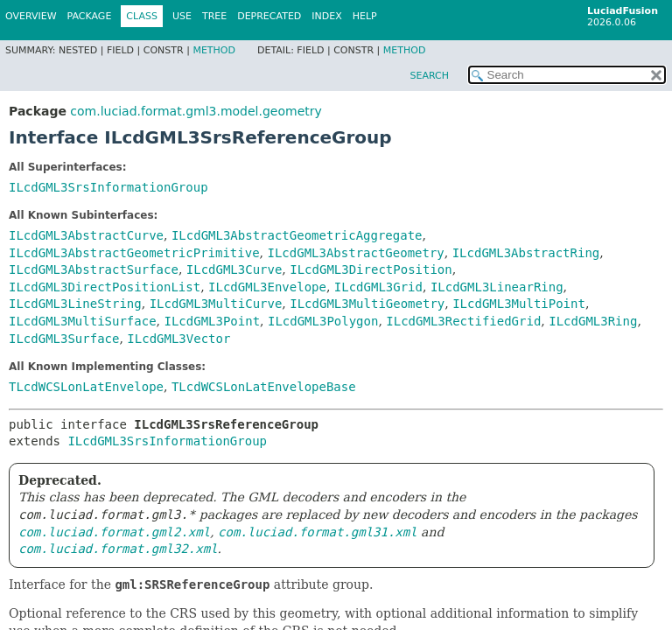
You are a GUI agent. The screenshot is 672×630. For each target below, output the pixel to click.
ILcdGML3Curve (234, 269)
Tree (214, 16)
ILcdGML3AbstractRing (526, 253)
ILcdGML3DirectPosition (371, 269)
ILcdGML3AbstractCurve (86, 235)
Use (182, 16)
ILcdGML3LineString (75, 304)
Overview (31, 16)
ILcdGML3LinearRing (497, 287)
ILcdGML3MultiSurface (83, 321)
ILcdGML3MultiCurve (216, 304)
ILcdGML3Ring (593, 321)
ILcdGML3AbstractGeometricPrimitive (134, 253)
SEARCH (429, 76)
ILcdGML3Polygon (323, 321)
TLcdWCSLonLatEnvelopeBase (264, 387)
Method (214, 50)
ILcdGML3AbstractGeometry (355, 253)
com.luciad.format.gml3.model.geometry (196, 111)
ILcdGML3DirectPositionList (105, 287)
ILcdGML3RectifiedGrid (463, 321)
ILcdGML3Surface (64, 339)
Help (365, 16)
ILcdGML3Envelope (267, 287)
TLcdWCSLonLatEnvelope (86, 387)
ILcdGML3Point (212, 321)
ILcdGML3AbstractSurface (94, 269)
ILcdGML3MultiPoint (519, 304)
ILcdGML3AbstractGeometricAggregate (297, 235)
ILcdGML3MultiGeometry (367, 304)
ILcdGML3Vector (178, 339)
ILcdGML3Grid (378, 287)
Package (90, 16)
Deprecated (269, 16)
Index (326, 16)
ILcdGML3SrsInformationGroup (108, 187)
